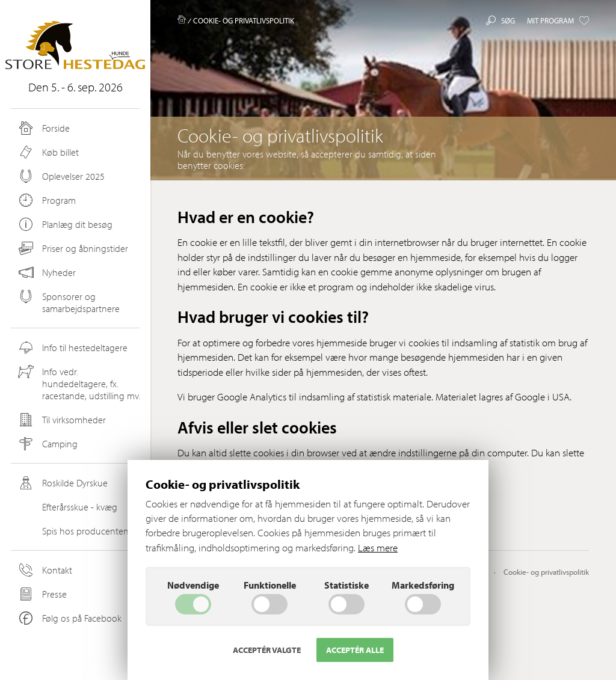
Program (46, 200)
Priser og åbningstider (72, 248)
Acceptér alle (355, 650)
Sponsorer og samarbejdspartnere (68, 302)
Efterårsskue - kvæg (67, 507)
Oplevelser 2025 (61, 176)
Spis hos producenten (73, 531)
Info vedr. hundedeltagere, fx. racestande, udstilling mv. (79, 383)
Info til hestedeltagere (72, 348)
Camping (47, 444)
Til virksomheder (61, 420)
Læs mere (378, 547)
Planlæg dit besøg (65, 224)
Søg (500, 20)
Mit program (558, 20)
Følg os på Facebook (69, 618)
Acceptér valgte (267, 650)
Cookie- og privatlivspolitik (546, 572)
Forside (43, 128)
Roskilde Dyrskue (62, 483)
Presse (42, 594)
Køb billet (48, 152)
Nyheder (47, 272)
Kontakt (45, 570)
